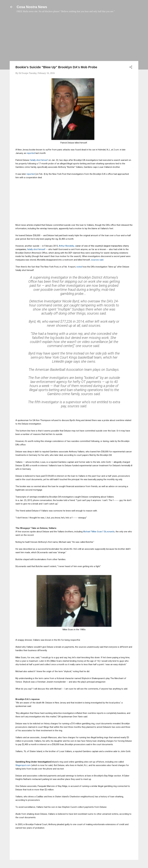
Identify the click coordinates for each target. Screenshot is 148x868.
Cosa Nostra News (32, 7)
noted (79, 267)
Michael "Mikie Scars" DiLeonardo (99, 532)
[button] (131, 68)
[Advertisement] (74, 38)
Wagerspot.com (23, 765)
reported (31, 153)
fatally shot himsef (39, 160)
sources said (97, 260)
